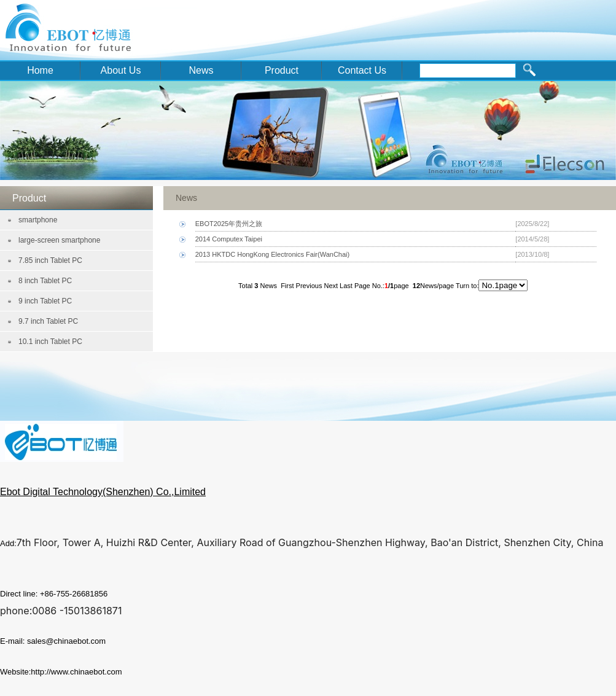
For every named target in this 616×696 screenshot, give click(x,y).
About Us (121, 70)
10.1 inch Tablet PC (50, 342)
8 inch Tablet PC (45, 281)
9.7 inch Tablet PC (48, 321)
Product (282, 70)
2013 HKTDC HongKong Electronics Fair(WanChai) (272, 254)
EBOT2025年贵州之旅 (229, 224)
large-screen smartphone (59, 240)
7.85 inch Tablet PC (50, 260)
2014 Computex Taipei (229, 239)
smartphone (38, 220)
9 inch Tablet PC (45, 301)
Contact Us (362, 70)
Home (40, 70)
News (201, 70)
